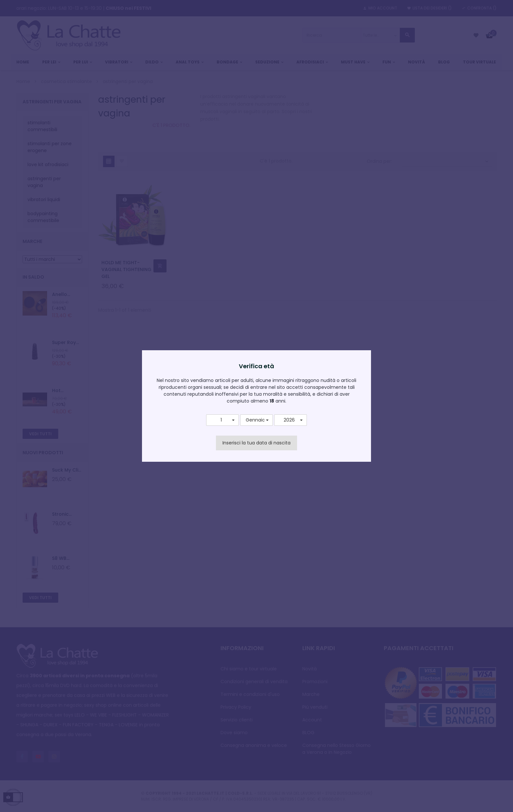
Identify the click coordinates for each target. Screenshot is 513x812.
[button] (222, 420)
